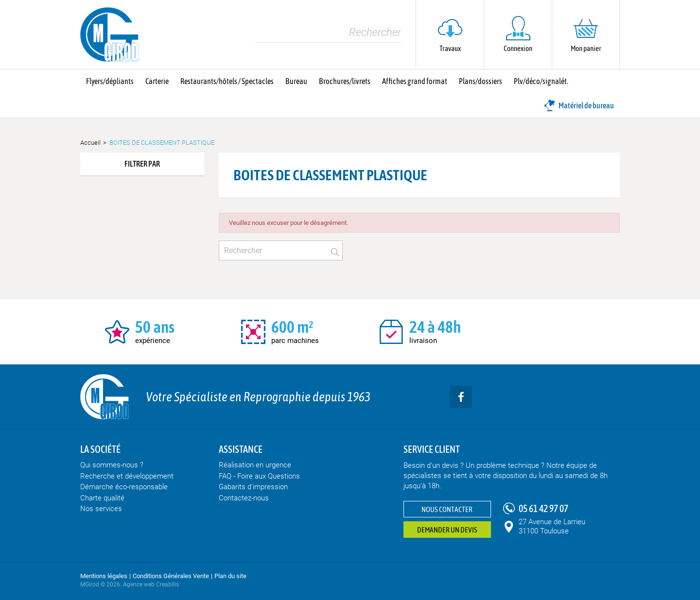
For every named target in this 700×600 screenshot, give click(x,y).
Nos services (101, 509)
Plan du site (230, 576)
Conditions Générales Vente (171, 576)
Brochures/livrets (345, 81)
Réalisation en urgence (255, 465)
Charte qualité (102, 498)
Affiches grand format (415, 81)
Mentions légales (104, 576)
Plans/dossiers (481, 81)
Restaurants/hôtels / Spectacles (227, 81)
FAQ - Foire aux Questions (259, 476)
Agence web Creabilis (151, 584)
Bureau (296, 81)
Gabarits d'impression (253, 487)
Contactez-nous (244, 498)
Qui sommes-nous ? (112, 465)
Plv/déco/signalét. (541, 81)
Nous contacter (447, 509)
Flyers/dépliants (110, 81)
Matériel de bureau (579, 105)
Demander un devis (447, 530)
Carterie (157, 81)
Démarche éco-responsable (124, 487)
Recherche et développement (127, 476)
